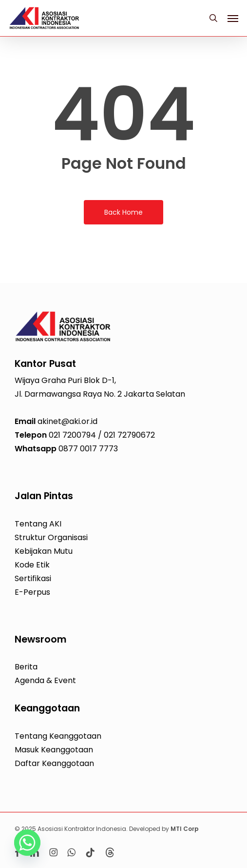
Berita (26, 667)
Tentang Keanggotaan (58, 736)
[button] (233, 18)
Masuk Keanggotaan (54, 750)
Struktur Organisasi (51, 537)
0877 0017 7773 (88, 449)
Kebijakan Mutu (44, 551)
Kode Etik (32, 565)
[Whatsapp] (27, 843)
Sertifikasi (33, 578)
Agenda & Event (45, 680)
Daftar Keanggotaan (54, 763)
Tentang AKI (38, 524)
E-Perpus (32, 592)
